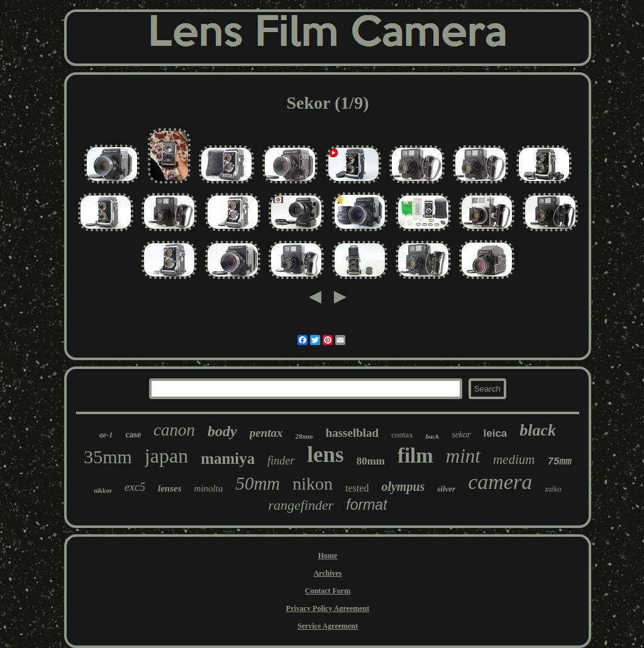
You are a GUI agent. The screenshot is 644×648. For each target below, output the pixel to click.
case (133, 435)
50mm (258, 483)
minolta (209, 488)
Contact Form (328, 591)
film (415, 456)
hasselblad (352, 433)
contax (402, 435)
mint (463, 456)
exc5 (135, 487)
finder (281, 461)
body (222, 431)
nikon (313, 484)
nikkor (103, 491)
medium (514, 459)
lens (325, 455)
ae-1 (106, 435)
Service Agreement (328, 626)
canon (174, 430)
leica (496, 433)
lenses (170, 488)
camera (500, 482)
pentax (266, 433)
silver (446, 489)
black (538, 430)
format (366, 505)
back (432, 436)
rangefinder (301, 505)
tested (357, 488)
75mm (559, 462)
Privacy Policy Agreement (328, 608)
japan (166, 456)
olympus (403, 486)
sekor (461, 435)
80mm (371, 461)
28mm (304, 436)
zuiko (553, 489)
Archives (327, 573)
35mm (108, 457)
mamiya (228, 459)
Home (328, 556)
